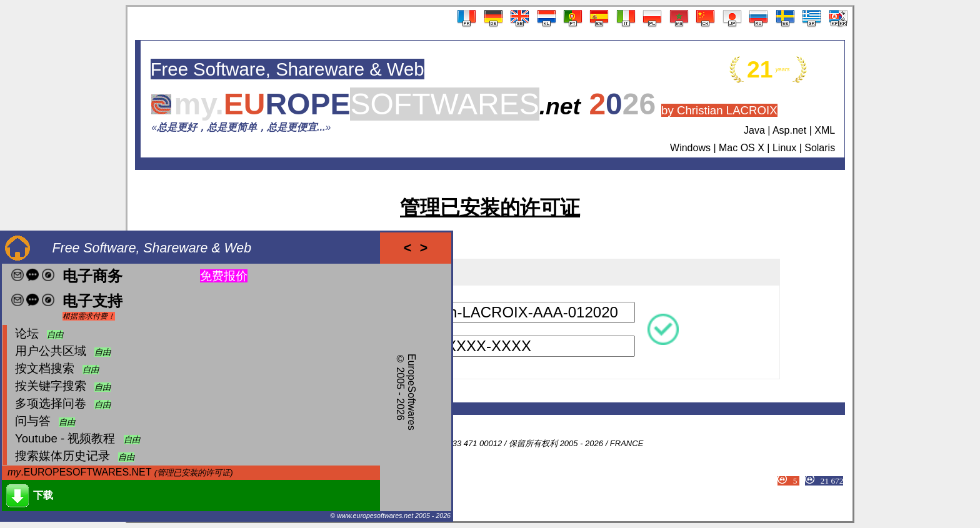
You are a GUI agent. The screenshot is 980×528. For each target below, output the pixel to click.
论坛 (27, 333)
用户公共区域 (51, 351)
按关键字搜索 (51, 386)
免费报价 (224, 276)
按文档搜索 (45, 368)
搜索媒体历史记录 (62, 456)
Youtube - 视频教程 (65, 438)
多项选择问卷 (51, 403)
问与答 (33, 421)
